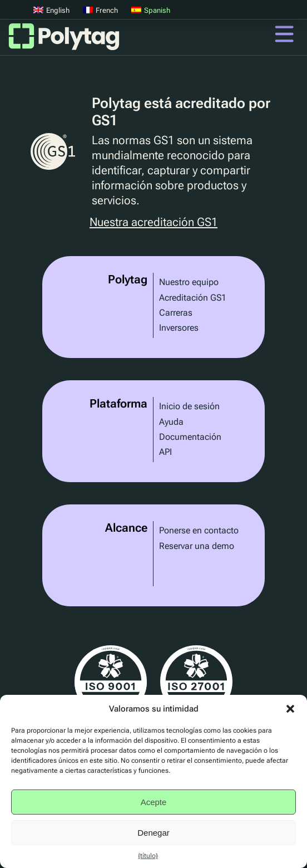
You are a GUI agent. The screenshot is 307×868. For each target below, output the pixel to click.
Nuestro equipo (189, 282)
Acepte (154, 802)
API (165, 452)
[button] (290, 709)
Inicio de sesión (189, 406)
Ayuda (171, 422)
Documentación (190, 437)
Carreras (176, 313)
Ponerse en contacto (199, 530)
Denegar (153, 833)
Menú (284, 34)
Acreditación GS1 (193, 298)
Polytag (64, 40)
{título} (148, 856)
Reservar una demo (197, 546)
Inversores (179, 328)
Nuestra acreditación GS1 (153, 222)
